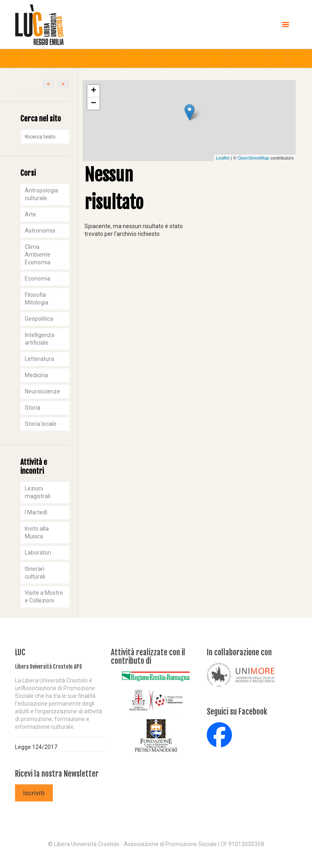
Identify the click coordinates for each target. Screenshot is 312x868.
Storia (32, 408)
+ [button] (94, 91)
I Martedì (36, 512)
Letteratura (39, 359)
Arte (30, 214)
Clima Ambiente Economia (38, 255)
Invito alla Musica (37, 532)
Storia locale (41, 424)
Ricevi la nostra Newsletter (57, 774)
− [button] (94, 104)
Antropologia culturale (41, 194)
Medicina (36, 375)
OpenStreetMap (253, 158)
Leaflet (223, 158)
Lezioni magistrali (38, 492)
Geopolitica (39, 319)
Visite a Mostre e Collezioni (44, 597)
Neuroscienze (42, 391)
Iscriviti (34, 793)
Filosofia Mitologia (37, 299)
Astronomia (40, 231)
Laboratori (38, 553)
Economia (38, 279)
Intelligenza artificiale (40, 339)
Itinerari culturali (35, 573)
